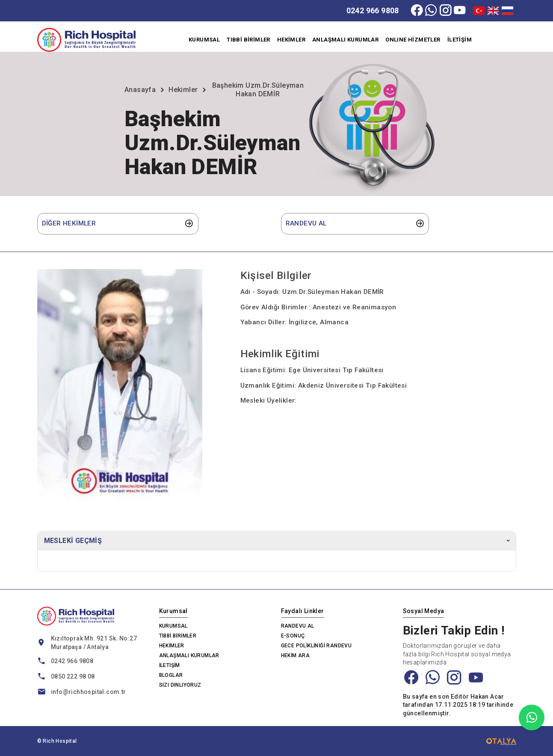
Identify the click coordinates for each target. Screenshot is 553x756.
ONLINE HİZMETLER (413, 40)
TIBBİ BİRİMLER (248, 40)
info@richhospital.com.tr (89, 692)
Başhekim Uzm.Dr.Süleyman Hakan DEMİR (258, 90)
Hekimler (183, 90)
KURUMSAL (204, 40)
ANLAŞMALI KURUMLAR (345, 40)
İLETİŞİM (460, 40)
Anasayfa (140, 90)
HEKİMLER (291, 40)
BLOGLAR (171, 675)
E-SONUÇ (293, 636)
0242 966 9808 (373, 11)
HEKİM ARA (296, 655)
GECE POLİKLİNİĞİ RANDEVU (316, 646)
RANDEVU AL (298, 626)
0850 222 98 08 (73, 676)
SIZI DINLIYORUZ (180, 685)
